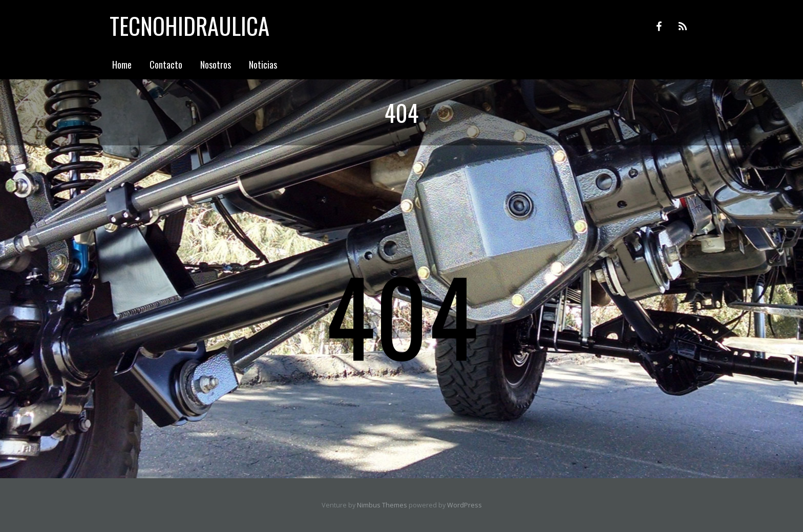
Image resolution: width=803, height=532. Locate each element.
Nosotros (216, 65)
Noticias (263, 65)
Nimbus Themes (382, 505)
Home (122, 65)
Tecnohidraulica (189, 26)
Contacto (166, 65)
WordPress (464, 505)
